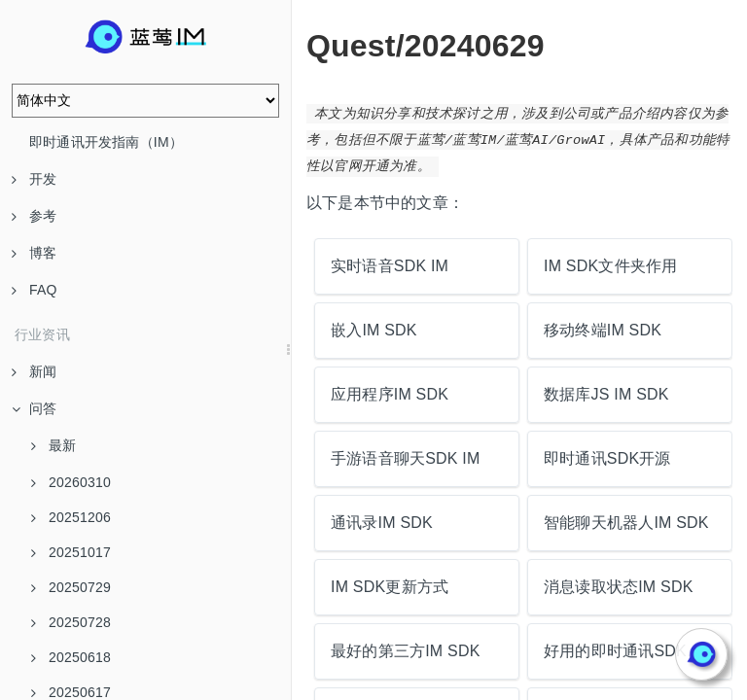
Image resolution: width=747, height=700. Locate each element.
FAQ (35, 290)
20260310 (71, 482)
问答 (34, 408)
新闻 (34, 371)
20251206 (71, 517)
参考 (34, 216)
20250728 (71, 622)
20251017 (71, 552)
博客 (34, 253)
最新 (53, 445)
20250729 (71, 587)
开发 (34, 179)
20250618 (71, 657)
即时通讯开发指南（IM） (106, 142)
